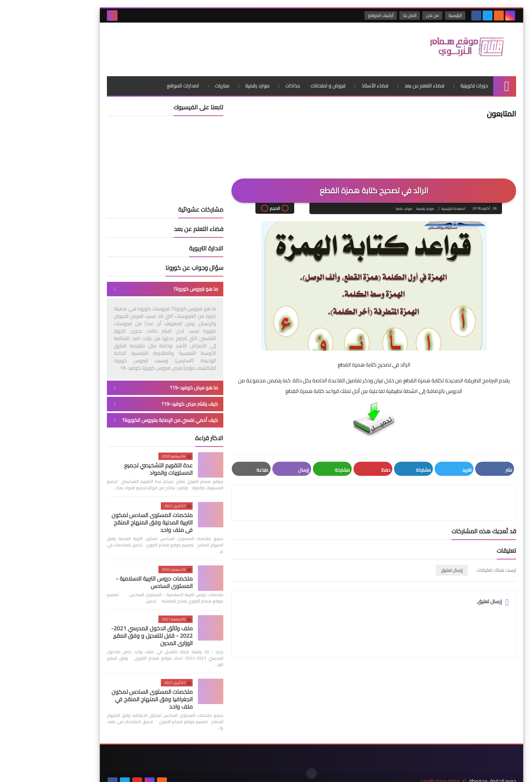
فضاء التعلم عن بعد (379, 83)
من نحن (387, 15)
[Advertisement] (190, 46)
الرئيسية (410, 15)
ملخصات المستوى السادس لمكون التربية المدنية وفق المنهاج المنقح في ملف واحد (107, 520)
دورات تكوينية (429, 83)
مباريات (177, 83)
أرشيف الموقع (335, 15)
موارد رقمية (212, 83)
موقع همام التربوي (394, 771)
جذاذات (247, 83)
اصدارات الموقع (137, 83)
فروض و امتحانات (283, 83)
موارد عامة (358, 206)
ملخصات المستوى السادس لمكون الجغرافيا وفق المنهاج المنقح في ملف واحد (107, 696)
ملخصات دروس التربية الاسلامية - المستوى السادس (109, 579)
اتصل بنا (364, 15)
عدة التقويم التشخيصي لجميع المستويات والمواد (113, 466)
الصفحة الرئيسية (408, 206)
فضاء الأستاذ (330, 83)
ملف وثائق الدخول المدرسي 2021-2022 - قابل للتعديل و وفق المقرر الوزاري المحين (106, 633)
